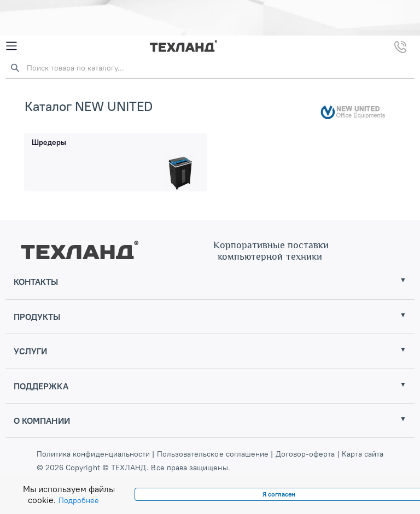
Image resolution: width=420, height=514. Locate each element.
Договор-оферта (305, 454)
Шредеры (49, 142)
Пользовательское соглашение (213, 454)
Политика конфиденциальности (95, 454)
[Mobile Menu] (11, 46)
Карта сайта (363, 454)
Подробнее (79, 500)
